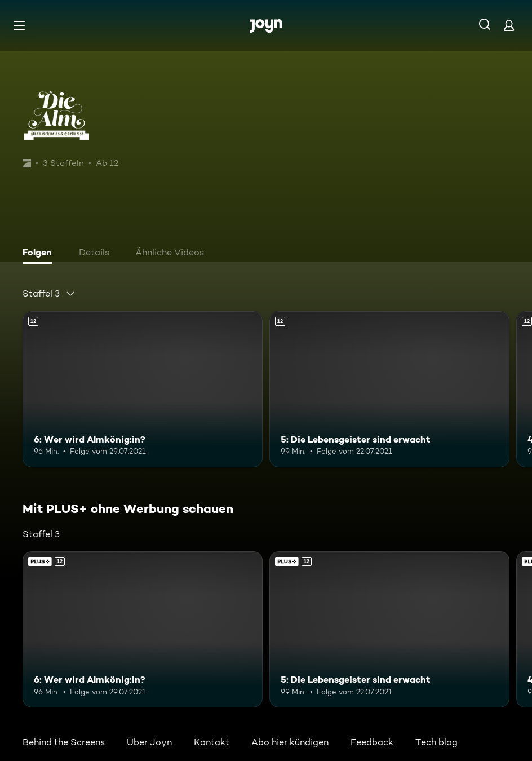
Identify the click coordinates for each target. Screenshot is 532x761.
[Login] (509, 25)
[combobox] (49, 294)
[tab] (40, 254)
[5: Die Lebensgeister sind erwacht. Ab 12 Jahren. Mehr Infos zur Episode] (389, 389)
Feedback (372, 742)
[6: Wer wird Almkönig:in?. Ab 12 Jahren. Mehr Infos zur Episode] (143, 389)
